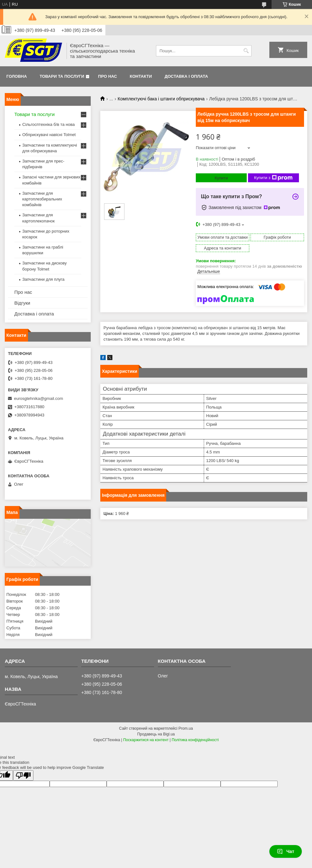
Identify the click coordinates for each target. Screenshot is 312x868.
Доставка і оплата (186, 76)
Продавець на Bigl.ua (156, 734)
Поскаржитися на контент (146, 740)
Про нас (107, 76)
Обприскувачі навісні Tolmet (49, 135)
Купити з (273, 178)
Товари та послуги (62, 76)
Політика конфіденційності (195, 740)
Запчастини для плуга (43, 279)
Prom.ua (186, 728)
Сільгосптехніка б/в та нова (49, 124)
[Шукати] (246, 51)
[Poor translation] (23, 775)
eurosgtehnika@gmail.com (39, 398)
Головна (17, 76)
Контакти (141, 76)
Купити (221, 178)
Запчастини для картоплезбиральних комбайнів (42, 199)
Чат (286, 851)
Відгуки (22, 303)
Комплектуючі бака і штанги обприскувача (161, 99)
